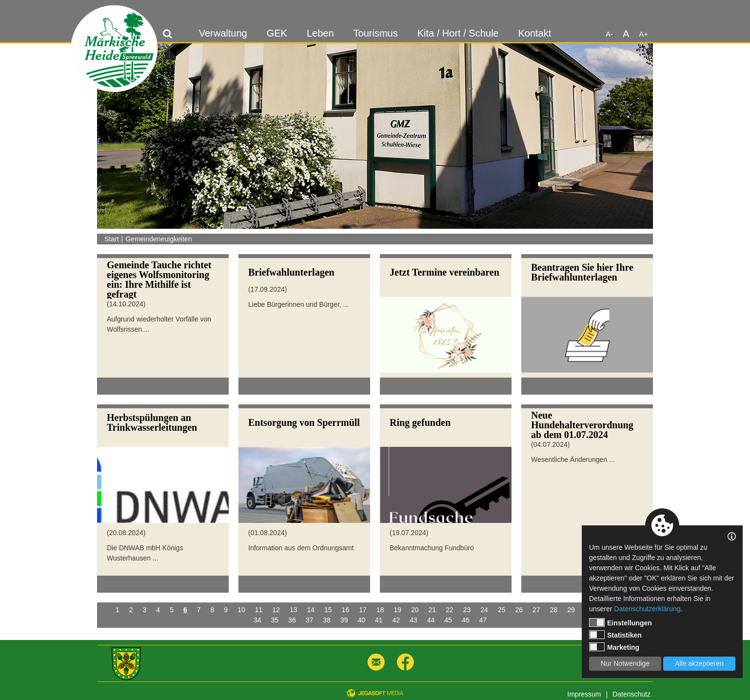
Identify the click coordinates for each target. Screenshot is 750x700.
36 (292, 620)
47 (483, 620)
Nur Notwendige (625, 663)
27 (536, 610)
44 (431, 620)
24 (484, 610)
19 (397, 610)
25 (502, 610)
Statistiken (615, 635)
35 (275, 620)
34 (257, 620)
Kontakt (534, 33)
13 (294, 610)
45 (448, 620)
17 (363, 610)
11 (259, 610)
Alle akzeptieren (699, 663)
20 (415, 610)
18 (380, 610)
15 (328, 610)
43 (414, 620)
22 (450, 610)
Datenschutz (632, 694)
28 (554, 610)
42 (396, 620)
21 (433, 610)
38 (327, 620)
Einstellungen (621, 622)
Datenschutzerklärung (647, 609)
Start (112, 239)
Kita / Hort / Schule (458, 33)
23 (467, 610)
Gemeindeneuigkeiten (158, 239)
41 (379, 620)
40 (361, 620)
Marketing (614, 647)
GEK (277, 33)
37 (310, 620)
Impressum (584, 694)
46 (466, 620)
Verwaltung (223, 33)
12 (276, 610)
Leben (320, 33)
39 (344, 620)
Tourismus (376, 33)
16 (346, 610)
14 (311, 610)
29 (571, 610)
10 (241, 610)
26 (519, 610)
